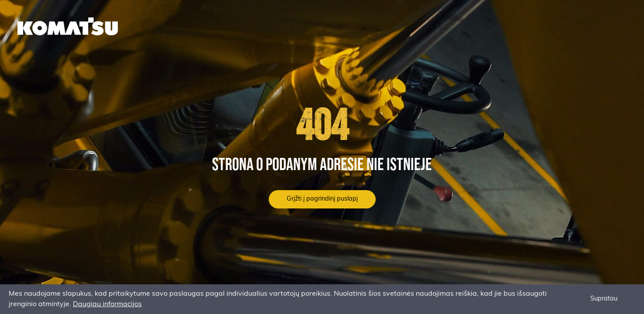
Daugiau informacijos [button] (107, 304)
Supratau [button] (604, 299)
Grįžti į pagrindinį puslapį (322, 199)
